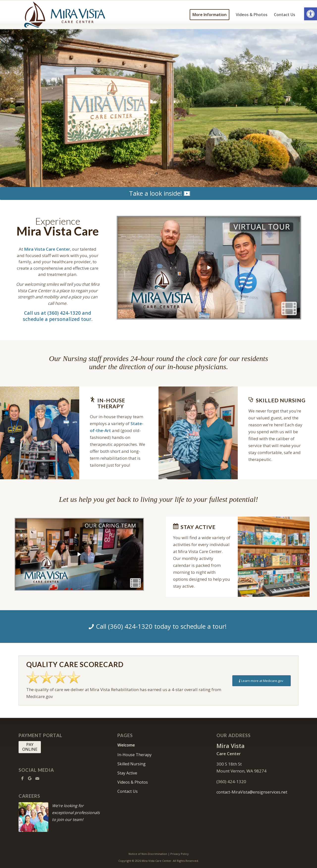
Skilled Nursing (132, 764)
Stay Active (127, 773)
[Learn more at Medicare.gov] (262, 681)
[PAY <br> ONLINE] (30, 747)
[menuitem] (210, 15)
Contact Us (128, 791)
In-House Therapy (134, 755)
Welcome (126, 745)
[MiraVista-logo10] (64, 15)
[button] (311, 14)
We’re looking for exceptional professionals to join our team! (76, 813)
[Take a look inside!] (158, 193)
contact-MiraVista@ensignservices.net (252, 792)
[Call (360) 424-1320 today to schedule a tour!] (158, 627)
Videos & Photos (133, 782)
